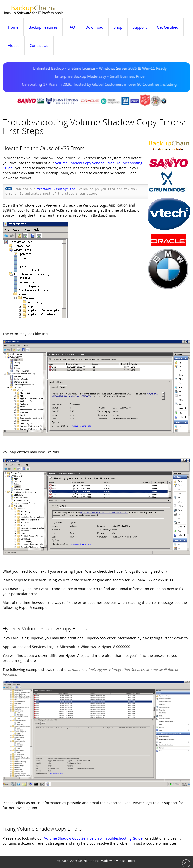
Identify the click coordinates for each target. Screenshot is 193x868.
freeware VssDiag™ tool (57, 189)
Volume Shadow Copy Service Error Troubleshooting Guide (93, 838)
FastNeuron (86, 861)
